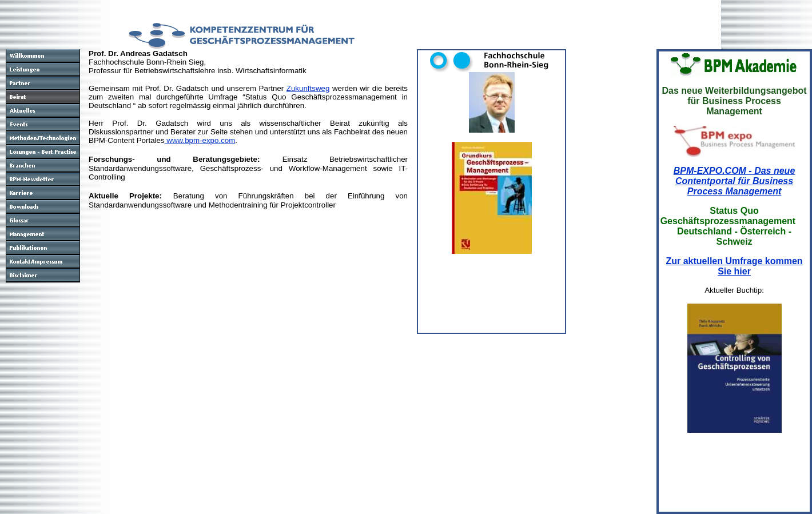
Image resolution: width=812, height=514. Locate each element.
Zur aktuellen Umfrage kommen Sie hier (734, 266)
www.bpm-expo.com (200, 140)
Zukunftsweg (308, 88)
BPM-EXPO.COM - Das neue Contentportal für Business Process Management (734, 181)
